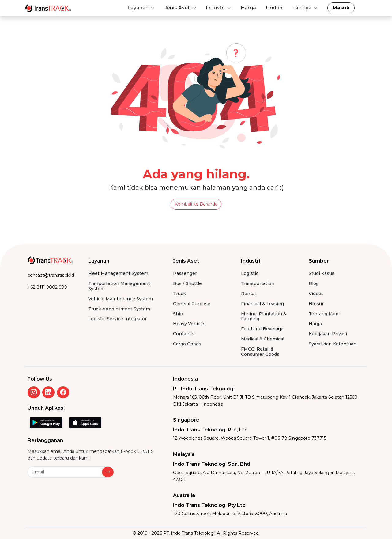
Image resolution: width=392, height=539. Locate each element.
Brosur (316, 304)
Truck (179, 294)
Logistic (250, 273)
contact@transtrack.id (51, 275)
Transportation (258, 284)
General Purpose (192, 304)
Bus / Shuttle (187, 284)
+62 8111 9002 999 (47, 287)
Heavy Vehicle (189, 324)
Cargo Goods (187, 344)
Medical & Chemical (263, 339)
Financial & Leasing (262, 304)
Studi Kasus (322, 273)
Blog (314, 284)
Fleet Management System (118, 273)
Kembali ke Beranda (196, 204)
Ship (178, 314)
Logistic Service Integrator (117, 319)
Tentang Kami (324, 314)
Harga (315, 324)
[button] (141, 8)
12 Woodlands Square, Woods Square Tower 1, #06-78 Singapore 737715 (250, 438)
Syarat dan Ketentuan (333, 344)
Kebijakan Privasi (328, 334)
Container (184, 334)
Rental (248, 294)
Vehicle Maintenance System (121, 299)
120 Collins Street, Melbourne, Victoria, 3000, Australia (230, 514)
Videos (316, 294)
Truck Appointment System (119, 309)
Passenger (185, 273)
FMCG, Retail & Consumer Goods (260, 352)
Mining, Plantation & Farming (264, 317)
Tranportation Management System (119, 286)
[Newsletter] (65, 472)
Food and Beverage (262, 329)
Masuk (341, 8)
